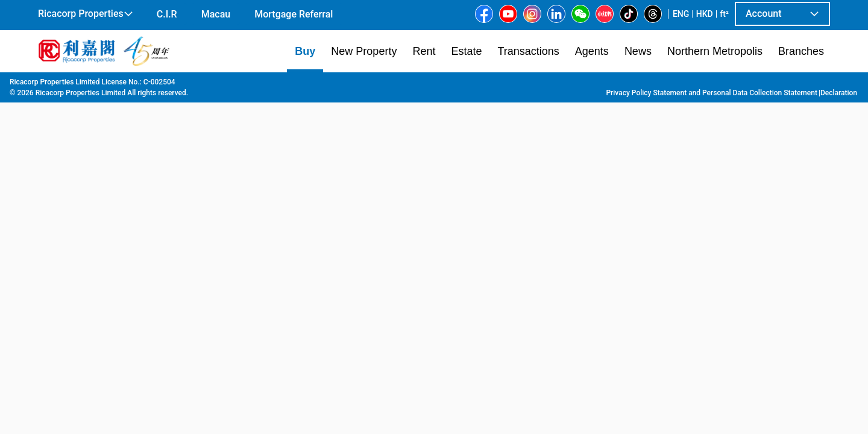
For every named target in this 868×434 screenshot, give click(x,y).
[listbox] (417, 253)
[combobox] (292, 100)
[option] (65, 251)
